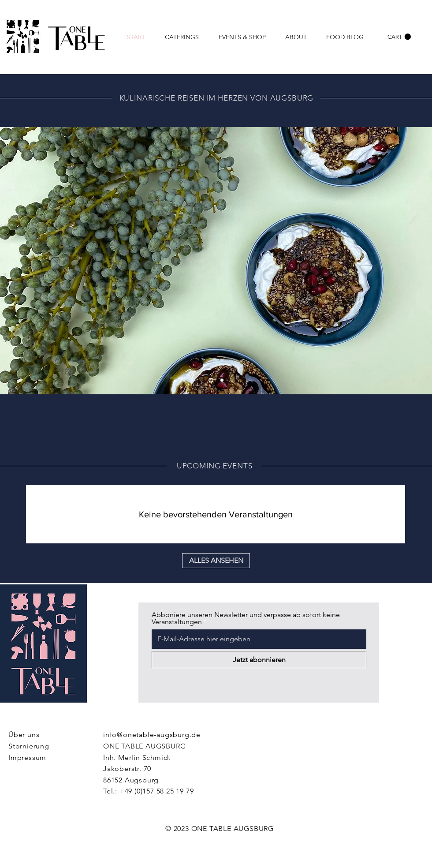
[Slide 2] (222, 380)
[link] (399, 37)
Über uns (24, 735)
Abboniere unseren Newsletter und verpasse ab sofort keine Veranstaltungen (246, 618)
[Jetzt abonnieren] (259, 660)
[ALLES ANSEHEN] (216, 561)
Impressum (27, 758)
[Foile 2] (211, 380)
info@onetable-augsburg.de (152, 735)
